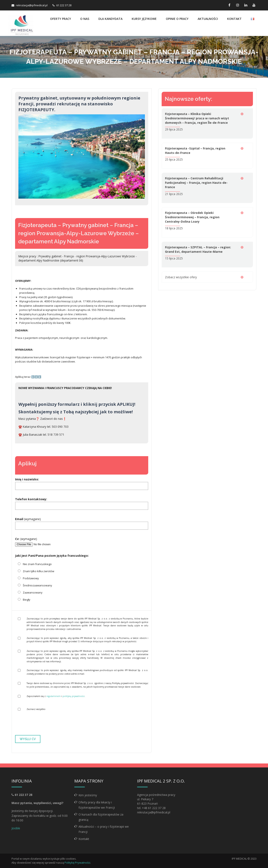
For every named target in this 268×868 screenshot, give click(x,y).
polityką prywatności (74, 696)
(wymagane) (82, 522)
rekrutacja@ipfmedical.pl (32, 5)
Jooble (16, 828)
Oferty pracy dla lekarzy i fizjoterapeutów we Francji (97, 805)
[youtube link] (254, 5)
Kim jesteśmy (88, 795)
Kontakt (234, 19)
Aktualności (208, 19)
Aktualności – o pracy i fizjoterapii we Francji (104, 829)
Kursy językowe (144, 19)
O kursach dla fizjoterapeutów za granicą (101, 817)
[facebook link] (229, 5)
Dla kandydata (110, 19)
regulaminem (53, 696)
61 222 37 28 (64, 5)
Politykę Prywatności (77, 863)
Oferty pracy (61, 19)
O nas (85, 19)
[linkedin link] (246, 5)
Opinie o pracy (177, 19)
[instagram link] (238, 5)
